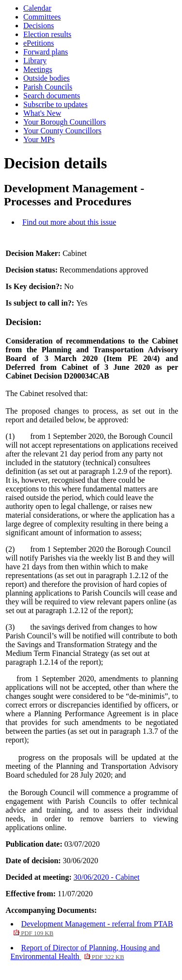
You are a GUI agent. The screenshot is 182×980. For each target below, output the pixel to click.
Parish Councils (48, 87)
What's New (42, 113)
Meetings (38, 69)
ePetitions (39, 43)
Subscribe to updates (55, 104)
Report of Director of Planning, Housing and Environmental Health (85, 952)
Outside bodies (47, 78)
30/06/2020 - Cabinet (107, 877)
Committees (42, 17)
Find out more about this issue (69, 222)
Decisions (39, 26)
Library (35, 61)
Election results (47, 34)
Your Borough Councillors (65, 122)
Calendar (37, 8)
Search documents (52, 96)
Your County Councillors (62, 131)
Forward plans (46, 52)
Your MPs (39, 139)
